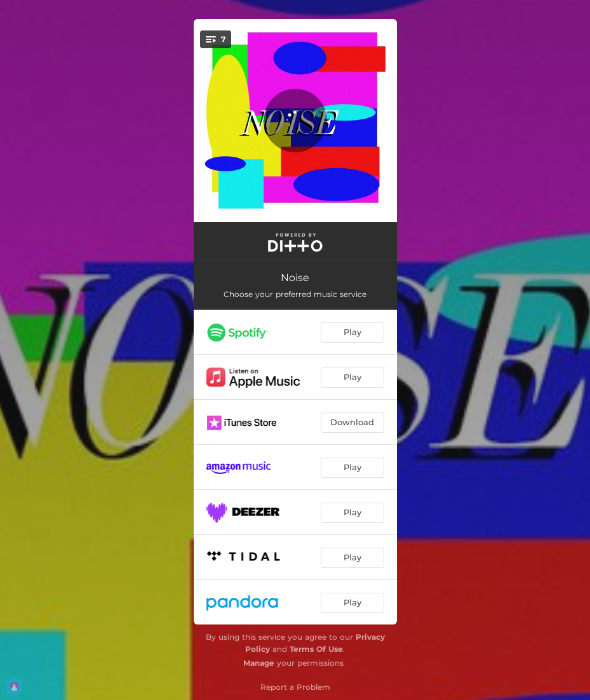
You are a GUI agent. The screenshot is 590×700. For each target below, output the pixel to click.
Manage (259, 663)
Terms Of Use (316, 649)
